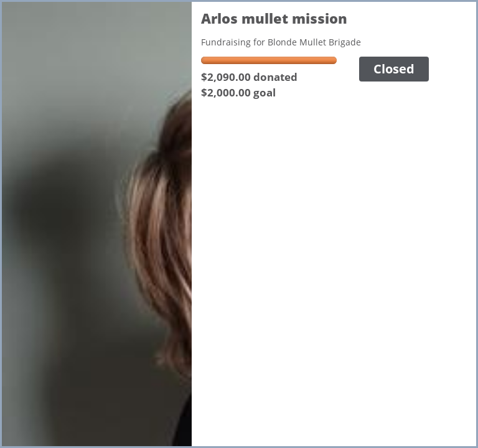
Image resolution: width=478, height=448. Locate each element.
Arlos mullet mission (274, 18)
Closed (394, 69)
